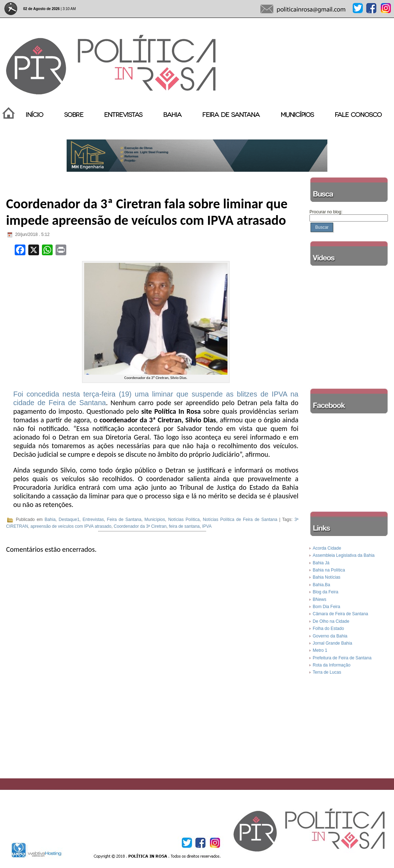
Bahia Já (321, 563)
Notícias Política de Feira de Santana (240, 520)
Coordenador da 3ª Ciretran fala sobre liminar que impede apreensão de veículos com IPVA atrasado (147, 212)
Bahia (50, 520)
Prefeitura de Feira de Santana (342, 658)
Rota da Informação (331, 665)
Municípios (155, 520)
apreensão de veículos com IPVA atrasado (71, 526)
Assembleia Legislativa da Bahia (344, 555)
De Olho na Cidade (331, 621)
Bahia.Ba (321, 585)
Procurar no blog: (326, 212)
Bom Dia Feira (326, 607)
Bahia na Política (329, 570)
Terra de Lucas (327, 672)
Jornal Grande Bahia (332, 643)
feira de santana (184, 526)
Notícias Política (184, 520)
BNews (319, 599)
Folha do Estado (328, 629)
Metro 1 (320, 650)
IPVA (207, 526)
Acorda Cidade (327, 548)
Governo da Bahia (330, 636)
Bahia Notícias (326, 577)
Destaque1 (69, 520)
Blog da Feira (325, 592)
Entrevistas (93, 520)
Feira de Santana (124, 520)
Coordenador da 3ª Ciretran (140, 526)
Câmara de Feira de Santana (340, 614)
